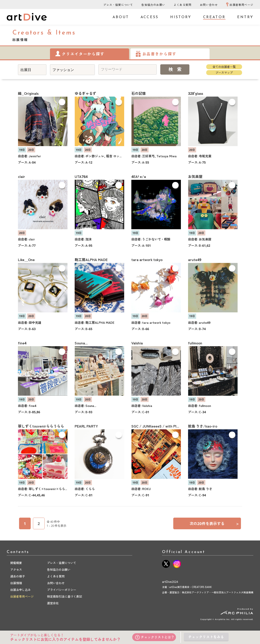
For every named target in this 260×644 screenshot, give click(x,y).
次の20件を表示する (214, 524)
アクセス (16, 570)
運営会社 (53, 603)
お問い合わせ (209, 5)
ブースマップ (224, 73)
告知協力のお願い (153, 5)
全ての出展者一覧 (224, 67)
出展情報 (16, 583)
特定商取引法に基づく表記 (65, 596)
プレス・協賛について (118, 5)
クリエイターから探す (83, 54)
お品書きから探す (159, 54)
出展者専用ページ (241, 5)
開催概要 (16, 563)
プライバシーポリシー (62, 590)
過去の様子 (18, 576)
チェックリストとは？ (155, 637)
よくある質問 (183, 5)
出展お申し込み (21, 590)
